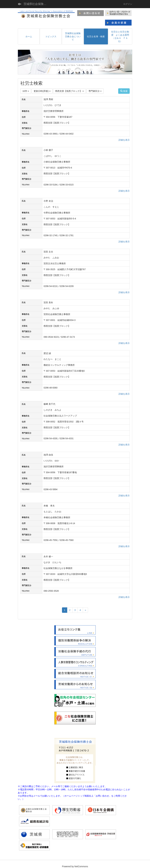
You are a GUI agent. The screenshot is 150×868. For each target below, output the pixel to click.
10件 (26, 91)
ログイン (128, 4)
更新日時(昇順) (42, 91)
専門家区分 (95, 91)
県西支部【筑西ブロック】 (69, 91)
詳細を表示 (124, 140)
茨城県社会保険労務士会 (37, 4)
